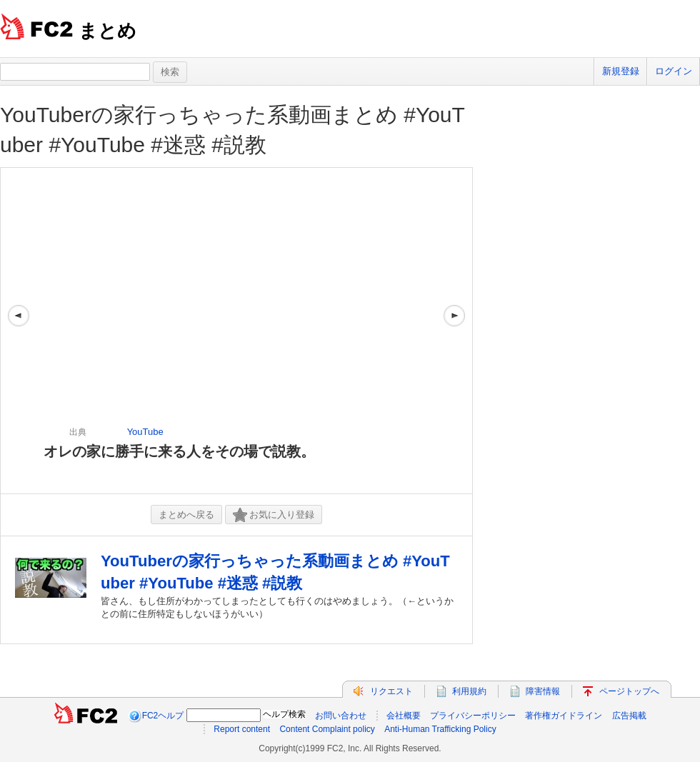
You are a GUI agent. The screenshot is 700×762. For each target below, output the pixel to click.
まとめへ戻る (186, 515)
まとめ (107, 31)
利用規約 (469, 691)
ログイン (674, 71)
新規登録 (621, 71)
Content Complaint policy (327, 729)
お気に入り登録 (274, 515)
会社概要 (404, 716)
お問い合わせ (341, 716)
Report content (242, 729)
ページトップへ (629, 691)
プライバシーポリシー (473, 716)
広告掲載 (629, 716)
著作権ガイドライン (564, 716)
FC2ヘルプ (163, 716)
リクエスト (391, 691)
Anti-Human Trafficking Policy (440, 729)
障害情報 (543, 691)
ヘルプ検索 (284, 714)
